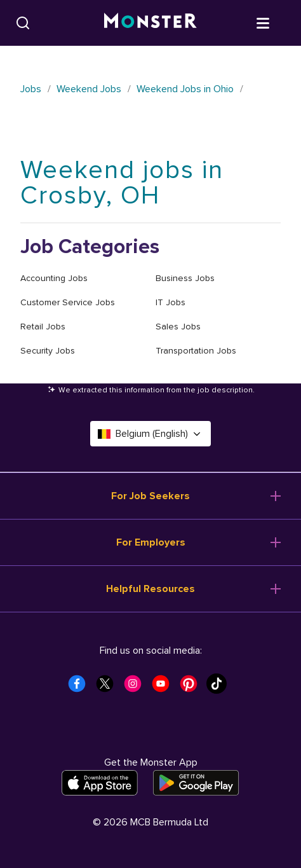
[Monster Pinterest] (192, 687)
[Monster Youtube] (164, 687)
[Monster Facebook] (81, 687)
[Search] (23, 23)
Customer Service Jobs (68, 302)
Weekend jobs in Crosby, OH (122, 183)
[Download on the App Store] (100, 783)
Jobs (31, 89)
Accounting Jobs (54, 278)
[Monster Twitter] (109, 687)
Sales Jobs (178, 327)
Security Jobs (48, 351)
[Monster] (150, 23)
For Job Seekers (150, 496)
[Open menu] (276, 22)
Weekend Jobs (89, 89)
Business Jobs (185, 278)
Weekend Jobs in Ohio (185, 89)
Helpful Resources (150, 589)
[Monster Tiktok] (220, 687)
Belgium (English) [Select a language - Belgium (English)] (150, 434)
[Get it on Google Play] (196, 783)
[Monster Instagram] (137, 687)
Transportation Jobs (196, 351)
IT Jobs (171, 302)
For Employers (151, 542)
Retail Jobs (43, 327)
